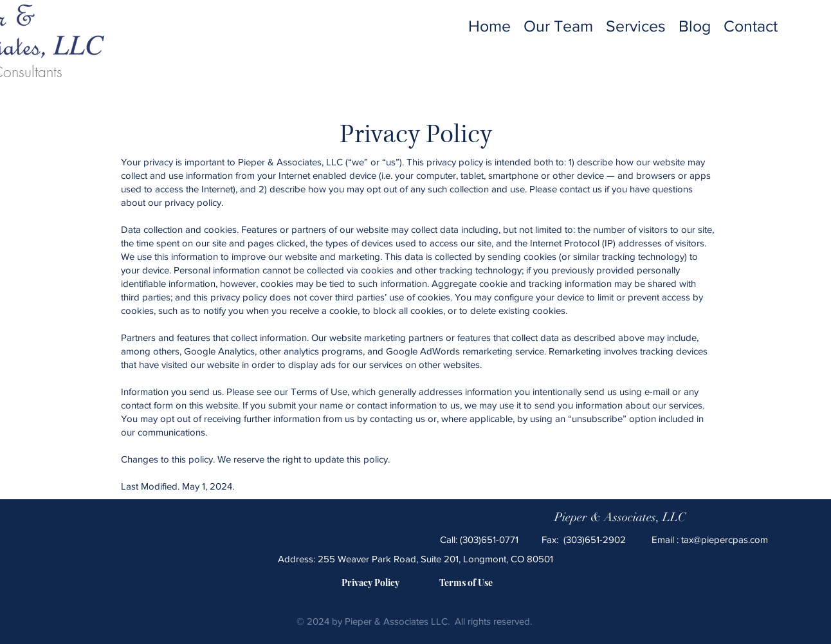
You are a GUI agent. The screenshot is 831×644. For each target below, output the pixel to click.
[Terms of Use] (466, 583)
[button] (636, 25)
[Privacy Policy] (370, 583)
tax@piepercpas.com (725, 539)
